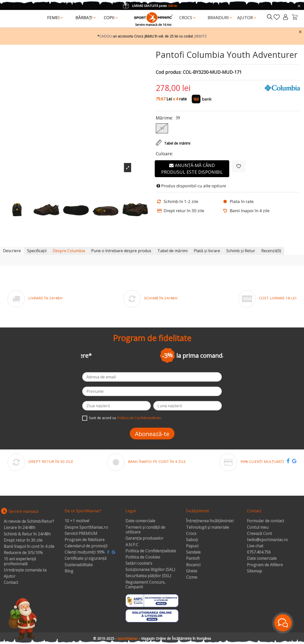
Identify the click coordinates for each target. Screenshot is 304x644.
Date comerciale (140, 521)
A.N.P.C (132, 545)
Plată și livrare (207, 251)
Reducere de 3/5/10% (23, 553)
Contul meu (258, 527)
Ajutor (10, 576)
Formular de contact (266, 521)
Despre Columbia (69, 251)
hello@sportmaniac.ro (267, 540)
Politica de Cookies (143, 557)
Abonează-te (152, 434)
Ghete (192, 571)
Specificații (37, 251)
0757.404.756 (259, 552)
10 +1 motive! (77, 521)
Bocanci (193, 565)
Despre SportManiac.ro (86, 527)
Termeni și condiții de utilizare (145, 530)
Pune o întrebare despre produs (121, 251)
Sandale (193, 552)
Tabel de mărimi (172, 251)
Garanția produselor (144, 538)
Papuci (192, 546)
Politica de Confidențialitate (139, 418)
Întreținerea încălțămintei (210, 521)
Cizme (192, 577)
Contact (11, 583)
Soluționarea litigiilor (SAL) (150, 570)
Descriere (12, 251)
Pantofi (193, 559)
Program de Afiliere (265, 565)
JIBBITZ (200, 36)
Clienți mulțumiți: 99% (85, 552)
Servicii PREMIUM (81, 534)
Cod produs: (169, 72)
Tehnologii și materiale (208, 527)
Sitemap (254, 571)
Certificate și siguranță (86, 559)
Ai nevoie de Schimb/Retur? (29, 522)
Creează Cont (259, 534)
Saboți (192, 540)
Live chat (255, 546)
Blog (69, 571)
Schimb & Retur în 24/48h (27, 534)
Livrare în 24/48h (19, 528)
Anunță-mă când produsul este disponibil (192, 169)
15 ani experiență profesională (20, 561)
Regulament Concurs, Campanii (145, 585)
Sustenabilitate (79, 565)
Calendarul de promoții (86, 546)
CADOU (106, 36)
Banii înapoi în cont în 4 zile (29, 547)
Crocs (191, 534)
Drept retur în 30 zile (23, 540)
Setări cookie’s (139, 563)
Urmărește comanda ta (25, 570)
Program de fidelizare (85, 540)
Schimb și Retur (241, 251)
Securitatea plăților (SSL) (148, 576)
